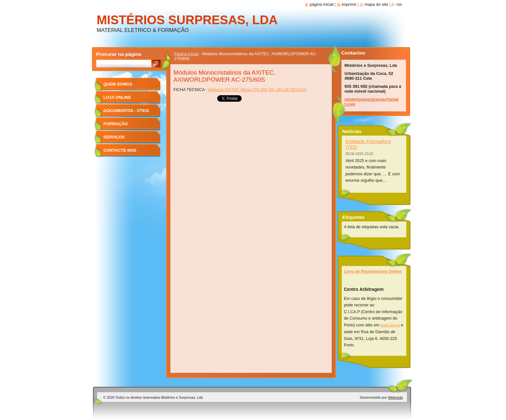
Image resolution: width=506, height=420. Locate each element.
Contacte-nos (120, 150)
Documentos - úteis (126, 111)
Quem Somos (118, 84)
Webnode (395, 397)
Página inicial (321, 4)
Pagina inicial (186, 54)
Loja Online (117, 97)
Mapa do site (376, 4)
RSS (399, 4)
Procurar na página (119, 54)
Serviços (114, 137)
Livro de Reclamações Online (373, 271)
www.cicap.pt (390, 325)
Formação (116, 124)
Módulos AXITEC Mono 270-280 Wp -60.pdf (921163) (257, 90)
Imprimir (349, 4)
